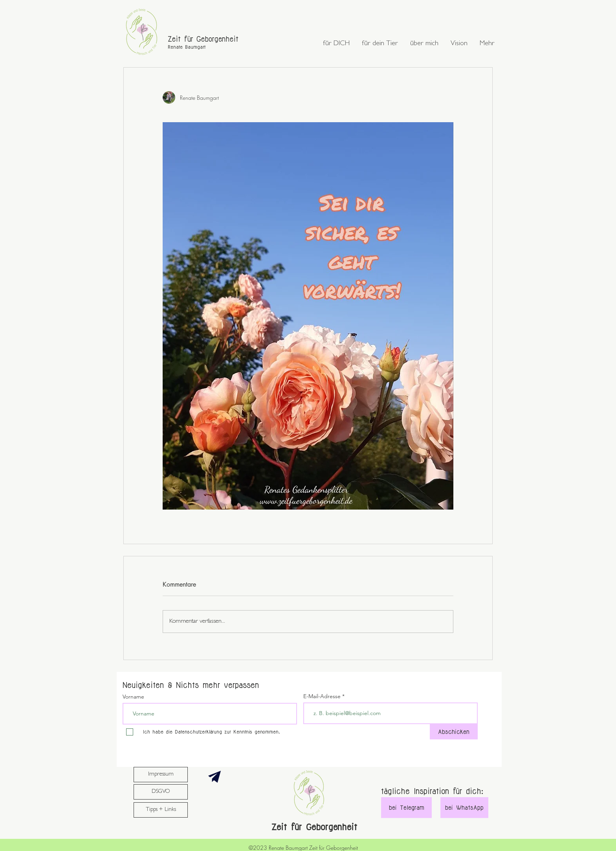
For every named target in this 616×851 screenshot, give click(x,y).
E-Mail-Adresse (323, 696)
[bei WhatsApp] (464, 808)
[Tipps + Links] (161, 810)
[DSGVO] (161, 792)
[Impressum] (161, 775)
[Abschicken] (454, 732)
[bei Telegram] (406, 808)
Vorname (133, 697)
